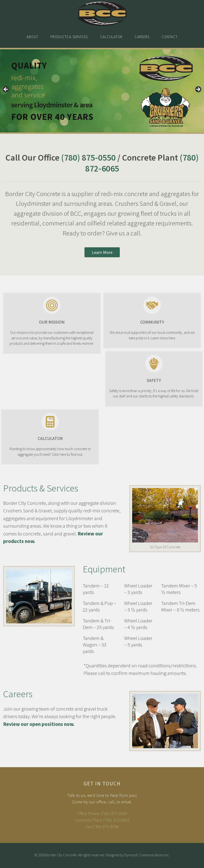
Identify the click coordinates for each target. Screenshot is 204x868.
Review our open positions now (38, 725)
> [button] (198, 90)
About (31, 37)
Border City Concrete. (61, 856)
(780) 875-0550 (88, 158)
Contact (172, 37)
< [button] (6, 90)
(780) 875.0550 (114, 814)
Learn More (102, 253)
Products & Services (68, 37)
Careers (143, 37)
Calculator (111, 37)
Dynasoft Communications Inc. (147, 856)
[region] (102, 92)
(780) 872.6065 (116, 821)
